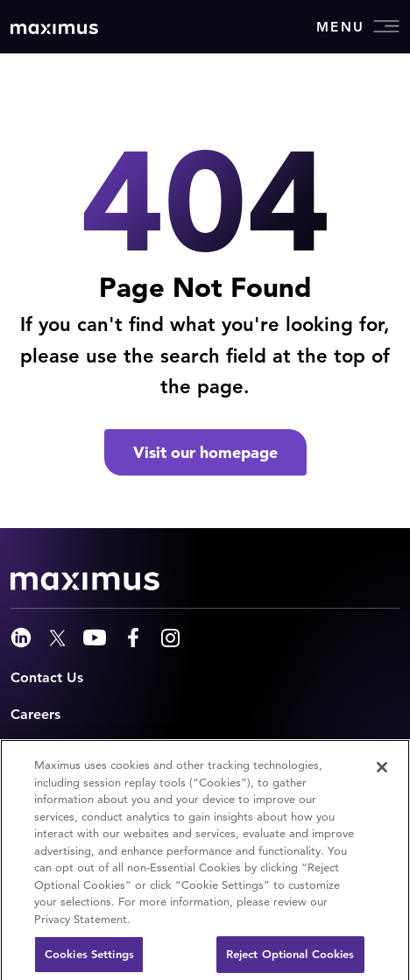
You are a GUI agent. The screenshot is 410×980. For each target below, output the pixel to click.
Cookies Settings (89, 959)
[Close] (382, 772)
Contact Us (47, 677)
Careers (35, 714)
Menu (358, 26)
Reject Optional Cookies (290, 959)
